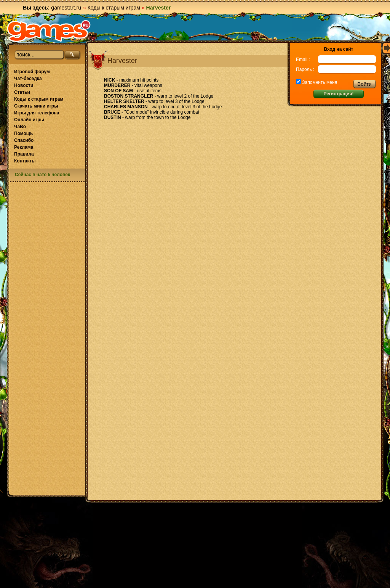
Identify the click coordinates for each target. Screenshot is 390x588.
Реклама (24, 147)
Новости (24, 85)
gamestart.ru (66, 8)
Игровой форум (32, 72)
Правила (24, 154)
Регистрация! (338, 94)
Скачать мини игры (36, 106)
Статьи (22, 92)
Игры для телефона (37, 113)
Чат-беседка (28, 79)
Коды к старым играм (114, 8)
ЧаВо (20, 127)
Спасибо (24, 140)
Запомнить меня (319, 82)
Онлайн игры (29, 120)
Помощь (23, 133)
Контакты (25, 161)
